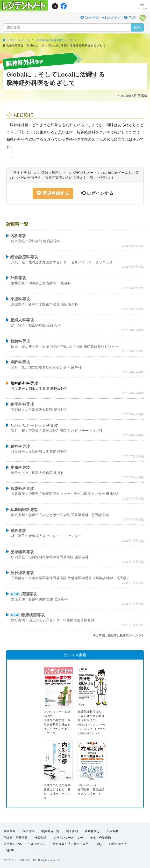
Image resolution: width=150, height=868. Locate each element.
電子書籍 (72, 831)
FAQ (130, 18)
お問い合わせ (117, 844)
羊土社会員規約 (101, 838)
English (9, 850)
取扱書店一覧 (50, 831)
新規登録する (53, 193)
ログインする (97, 193)
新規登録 (90, 18)
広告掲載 (113, 831)
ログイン (111, 18)
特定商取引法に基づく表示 (71, 844)
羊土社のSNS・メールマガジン (25, 844)
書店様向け (92, 831)
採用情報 (29, 831)
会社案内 (10, 831)
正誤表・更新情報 (16, 838)
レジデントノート (16, 40)
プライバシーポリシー (68, 838)
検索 (137, 27)
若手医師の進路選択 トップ (54, 40)
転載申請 (41, 838)
